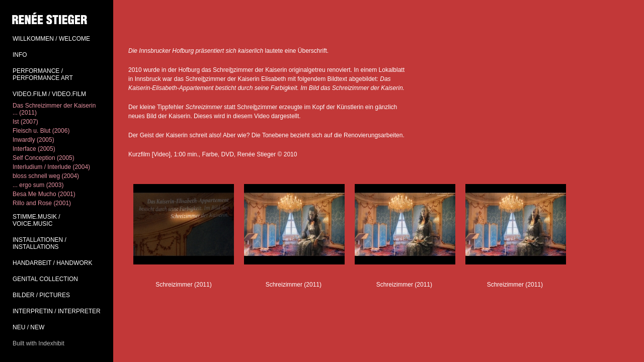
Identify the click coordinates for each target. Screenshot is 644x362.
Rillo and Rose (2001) (42, 203)
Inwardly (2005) (33, 140)
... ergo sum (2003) (38, 185)
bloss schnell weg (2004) (46, 176)
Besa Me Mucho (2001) (44, 194)
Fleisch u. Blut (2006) (41, 131)
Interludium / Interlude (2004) (51, 167)
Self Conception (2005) (44, 158)
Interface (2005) (34, 149)
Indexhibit (51, 343)
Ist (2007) (25, 122)
